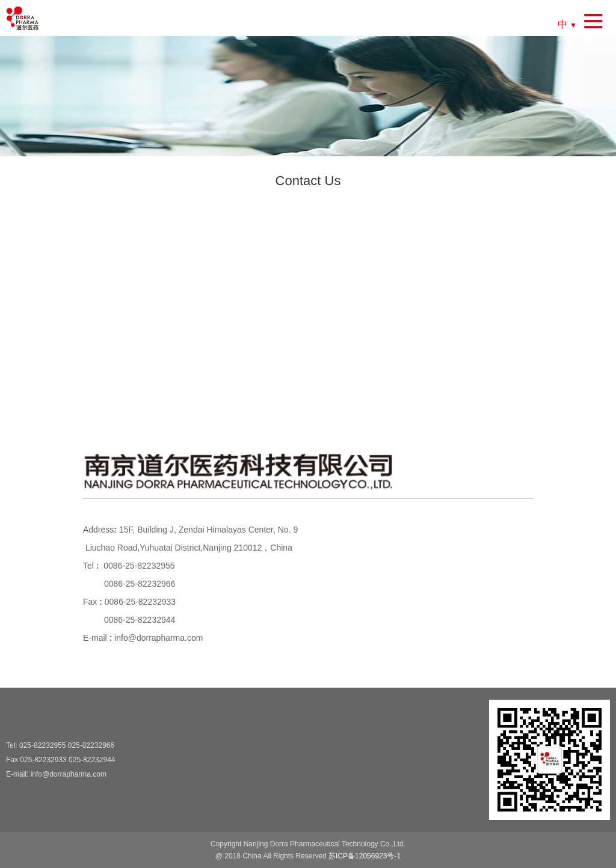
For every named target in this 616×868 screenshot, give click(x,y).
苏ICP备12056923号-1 (365, 856)
